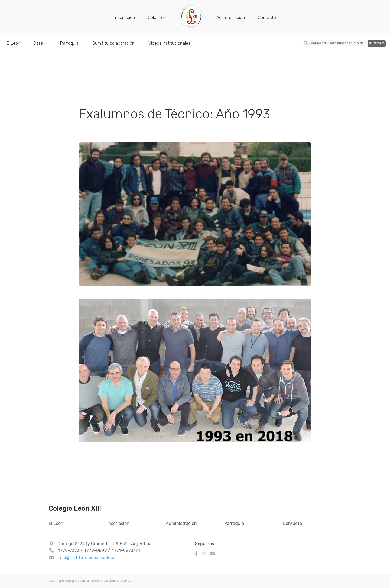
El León (13, 43)
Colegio (157, 17)
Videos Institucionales (169, 43)
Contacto (267, 17)
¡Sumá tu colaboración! (113, 43)
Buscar (377, 43)
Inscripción (125, 17)
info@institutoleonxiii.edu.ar (87, 558)
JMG (126, 581)
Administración (231, 17)
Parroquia (69, 43)
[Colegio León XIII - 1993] (191, 27)
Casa (40, 43)
